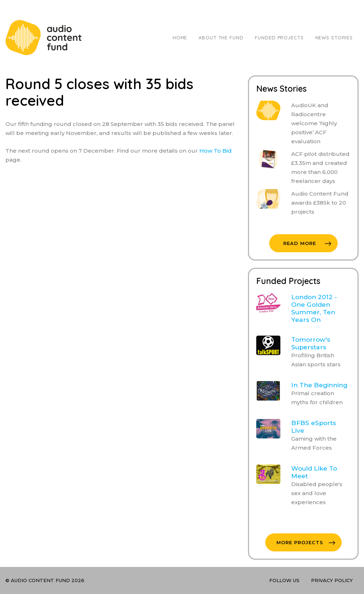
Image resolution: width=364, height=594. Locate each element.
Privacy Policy (332, 580)
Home (180, 38)
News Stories (334, 38)
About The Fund (221, 38)
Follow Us (284, 580)
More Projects (306, 542)
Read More (307, 243)
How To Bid (216, 151)
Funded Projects (279, 38)
